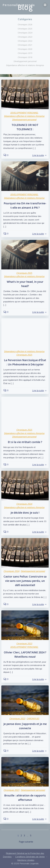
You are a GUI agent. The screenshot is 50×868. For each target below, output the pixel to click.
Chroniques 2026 (25, 24)
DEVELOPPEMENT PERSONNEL (24, 113)
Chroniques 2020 (25, 49)
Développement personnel (25, 61)
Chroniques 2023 (25, 37)
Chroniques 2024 (25, 33)
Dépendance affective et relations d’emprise (25, 65)
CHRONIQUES (33, 719)
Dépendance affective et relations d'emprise (24, 116)
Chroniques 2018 (25, 57)
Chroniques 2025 (25, 29)
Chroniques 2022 (25, 41)
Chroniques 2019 (25, 53)
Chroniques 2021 (25, 45)
